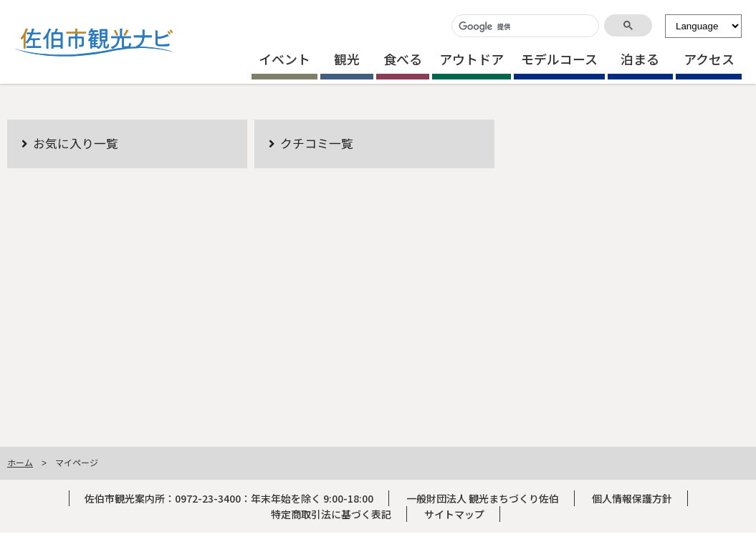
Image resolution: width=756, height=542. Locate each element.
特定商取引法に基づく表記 (331, 514)
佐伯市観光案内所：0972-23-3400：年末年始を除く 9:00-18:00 (229, 498)
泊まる (640, 59)
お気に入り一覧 (76, 143)
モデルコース (559, 59)
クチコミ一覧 (317, 143)
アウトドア (472, 59)
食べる (403, 59)
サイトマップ (454, 514)
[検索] (524, 27)
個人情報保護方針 (632, 498)
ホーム (20, 462)
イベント (284, 59)
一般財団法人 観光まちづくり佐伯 (483, 498)
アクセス (709, 59)
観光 (347, 59)
